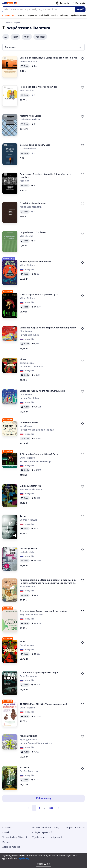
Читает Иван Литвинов (32, 367)
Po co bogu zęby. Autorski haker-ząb (39, 87)
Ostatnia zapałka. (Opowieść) (35, 145)
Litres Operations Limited (43, 857)
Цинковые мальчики (31, 486)
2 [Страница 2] (39, 808)
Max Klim (24, 181)
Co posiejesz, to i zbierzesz (34, 232)
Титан (23, 516)
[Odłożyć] (82, 58)
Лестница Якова (28, 548)
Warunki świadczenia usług (46, 828)
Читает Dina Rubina (30, 335)
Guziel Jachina (27, 363)
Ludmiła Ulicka (27, 552)
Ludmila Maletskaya (30, 119)
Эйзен (23, 359)
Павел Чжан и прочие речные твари (39, 673)
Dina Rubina (26, 331)
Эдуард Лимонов (29, 740)
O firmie (6, 828)
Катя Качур (26, 426)
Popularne (32, 15)
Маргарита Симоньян (31, 615)
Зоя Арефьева (27, 587)
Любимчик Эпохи (29, 423)
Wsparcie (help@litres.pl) (15, 837)
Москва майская (29, 736)
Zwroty (6, 842)
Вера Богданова (28, 676)
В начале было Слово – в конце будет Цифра (43, 611)
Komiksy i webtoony (60, 15)
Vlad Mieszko (27, 236)
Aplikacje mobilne (78, 15)
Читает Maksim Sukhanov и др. (35, 461)
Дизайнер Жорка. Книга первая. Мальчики (42, 391)
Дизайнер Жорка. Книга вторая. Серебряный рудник (48, 328)
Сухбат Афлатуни (29, 771)
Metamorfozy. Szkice (31, 116)
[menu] (43, 47)
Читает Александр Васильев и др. (37, 430)
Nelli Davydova (27, 90)
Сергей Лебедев (28, 520)
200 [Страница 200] (51, 808)
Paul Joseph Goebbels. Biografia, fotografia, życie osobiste (45, 176)
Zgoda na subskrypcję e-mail (47, 837)
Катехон (24, 768)
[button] (6, 37)
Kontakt (6, 832)
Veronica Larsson (29, 61)
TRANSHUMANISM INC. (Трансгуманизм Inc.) (43, 704)
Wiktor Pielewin (28, 265)
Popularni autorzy (75, 828)
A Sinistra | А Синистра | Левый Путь (39, 295)
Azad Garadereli (28, 149)
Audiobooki (44, 15)
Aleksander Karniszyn (31, 207)
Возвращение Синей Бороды (35, 262)
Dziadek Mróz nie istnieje (33, 203)
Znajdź (80, 9)
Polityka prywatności (43, 832)
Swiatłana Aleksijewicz (31, 489)
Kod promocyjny (9, 15)
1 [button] (34, 808)
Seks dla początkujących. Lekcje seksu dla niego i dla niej (49, 58)
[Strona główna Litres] (9, 3)
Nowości (22, 15)
